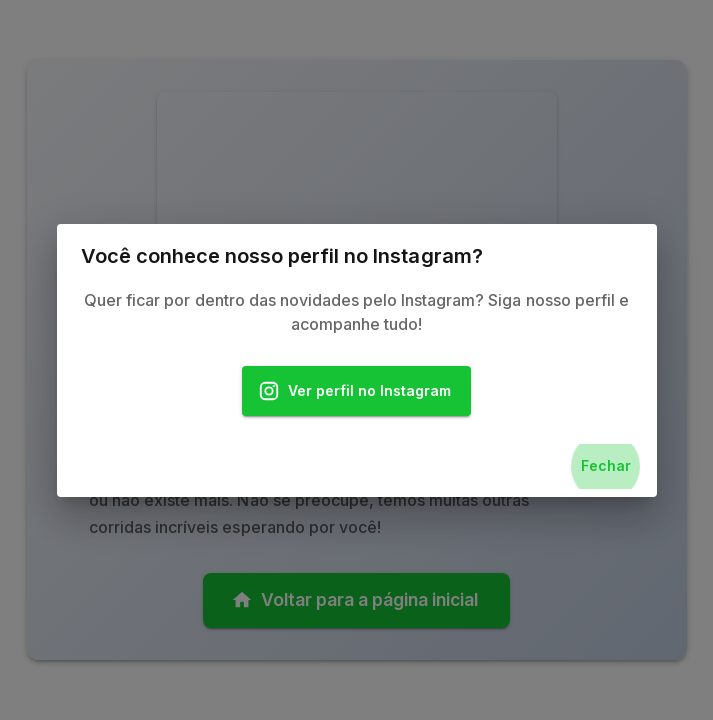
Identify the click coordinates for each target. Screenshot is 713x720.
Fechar (606, 466)
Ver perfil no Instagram (357, 391)
